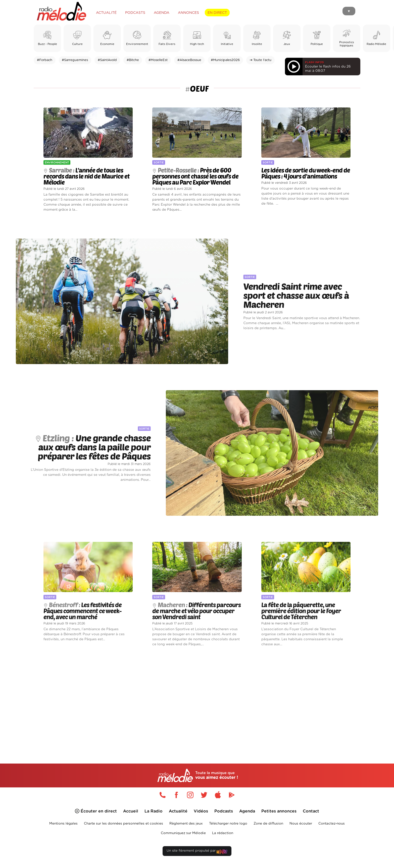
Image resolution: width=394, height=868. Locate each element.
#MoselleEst (158, 60)
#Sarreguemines (75, 60)
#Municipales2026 (225, 60)
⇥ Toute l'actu (260, 60)
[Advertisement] (197, 699)
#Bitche (133, 60)
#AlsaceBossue (189, 60)
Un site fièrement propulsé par (197, 852)
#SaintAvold (107, 60)
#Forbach (45, 60)
